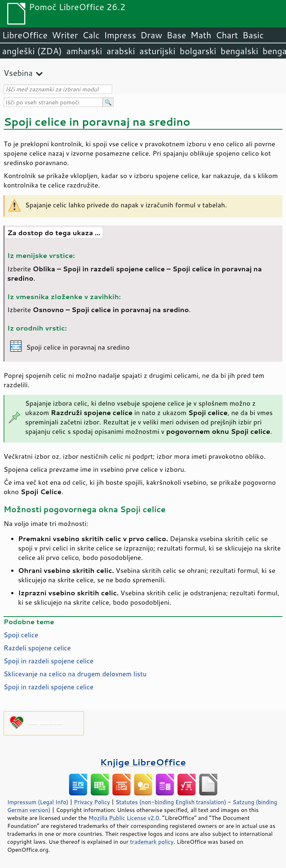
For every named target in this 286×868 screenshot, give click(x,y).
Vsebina (18, 73)
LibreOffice (25, 35)
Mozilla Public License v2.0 (124, 818)
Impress (120, 35)
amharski (84, 51)
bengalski (239, 51)
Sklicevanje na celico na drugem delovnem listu (75, 674)
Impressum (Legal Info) (38, 802)
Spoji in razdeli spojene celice (48, 661)
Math (201, 35)
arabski (121, 51)
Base (176, 35)
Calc (91, 35)
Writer (65, 35)
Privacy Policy (92, 802)
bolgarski (198, 51)
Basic (253, 35)
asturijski (157, 51)
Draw (151, 35)
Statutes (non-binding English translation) (171, 802)
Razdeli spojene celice (37, 648)
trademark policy (152, 842)
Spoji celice (21, 635)
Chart (227, 35)
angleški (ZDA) (32, 51)
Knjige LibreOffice (143, 762)
